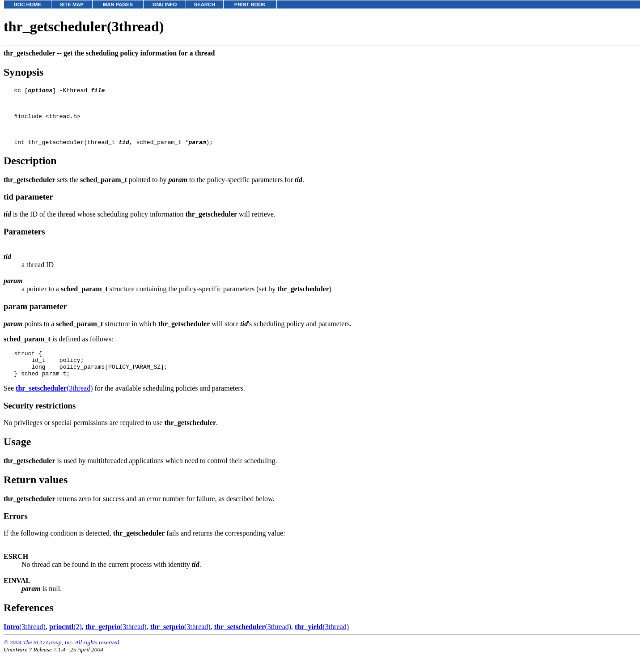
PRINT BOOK (250, 4)
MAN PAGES (118, 4)
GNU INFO (165, 4)
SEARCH (205, 4)
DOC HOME (28, 4)
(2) (66, 641)
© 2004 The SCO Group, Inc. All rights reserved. (62, 657)
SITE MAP (72, 4)
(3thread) (54, 403)
